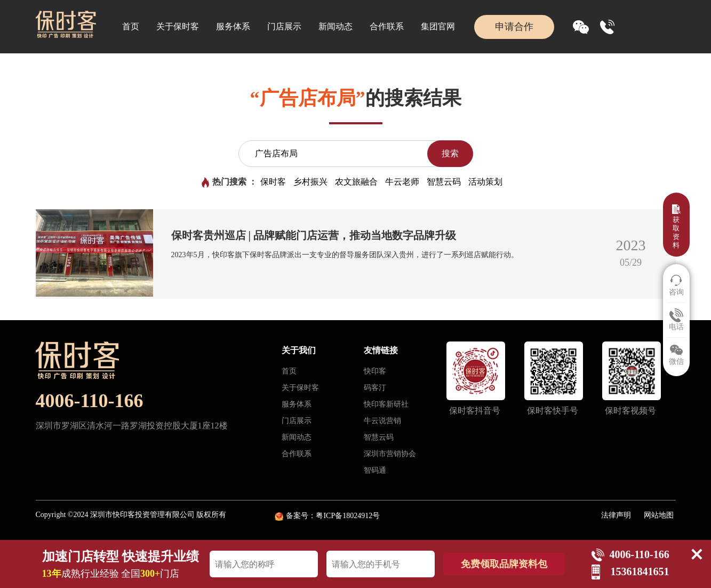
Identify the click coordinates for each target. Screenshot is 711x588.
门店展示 (284, 26)
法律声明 (616, 515)
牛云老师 (402, 182)
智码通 (375, 470)
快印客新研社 (386, 404)
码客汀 (375, 388)
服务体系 (233, 26)
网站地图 (659, 515)
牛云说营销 (382, 421)
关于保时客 (178, 26)
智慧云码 (444, 182)
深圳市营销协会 (390, 454)
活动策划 (485, 182)
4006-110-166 (90, 401)
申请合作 (514, 27)
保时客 (273, 182)
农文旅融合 (356, 182)
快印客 (375, 371)
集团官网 (438, 26)
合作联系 (387, 26)
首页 (131, 26)
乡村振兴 (310, 182)
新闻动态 (335, 26)
